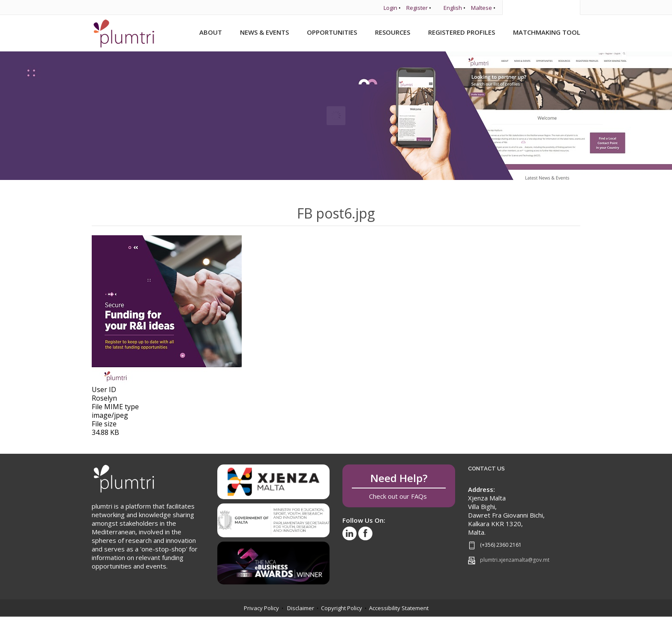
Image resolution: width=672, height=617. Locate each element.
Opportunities (332, 32)
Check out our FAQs (399, 486)
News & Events (264, 32)
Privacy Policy (261, 608)
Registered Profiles (462, 32)
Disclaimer (301, 608)
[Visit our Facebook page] (365, 533)
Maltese (481, 8)
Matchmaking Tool (547, 32)
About (211, 32)
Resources (393, 32)
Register (417, 8)
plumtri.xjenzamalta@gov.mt (515, 560)
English (453, 8)
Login (390, 8)
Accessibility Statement (399, 608)
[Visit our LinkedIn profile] (349, 533)
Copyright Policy (342, 608)
